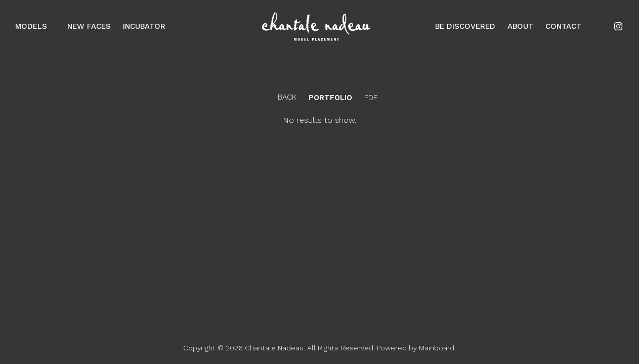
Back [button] (279, 97)
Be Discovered (465, 26)
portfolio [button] (330, 98)
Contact (563, 26)
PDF (371, 98)
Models (35, 26)
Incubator (144, 26)
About (520, 26)
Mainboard (437, 348)
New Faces (89, 26)
